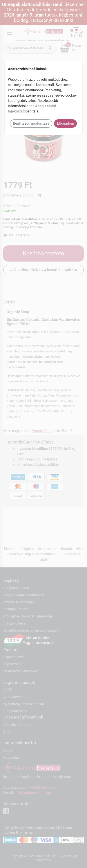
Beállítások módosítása (31, 123)
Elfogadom (65, 123)
